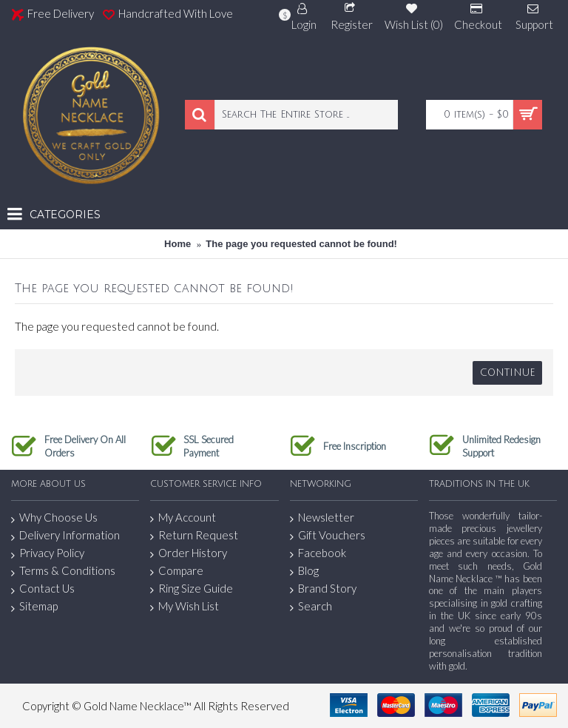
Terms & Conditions (63, 571)
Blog (304, 571)
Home (177, 244)
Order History (189, 553)
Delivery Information (65, 536)
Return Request (194, 535)
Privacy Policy (48, 553)
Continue (507, 373)
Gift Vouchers (328, 535)
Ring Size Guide (192, 589)
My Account (183, 518)
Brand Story (323, 589)
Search (311, 606)
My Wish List (185, 606)
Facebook (318, 553)
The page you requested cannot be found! (301, 244)
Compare (177, 571)
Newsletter (322, 518)
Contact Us (43, 589)
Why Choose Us (54, 518)
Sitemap (34, 607)
